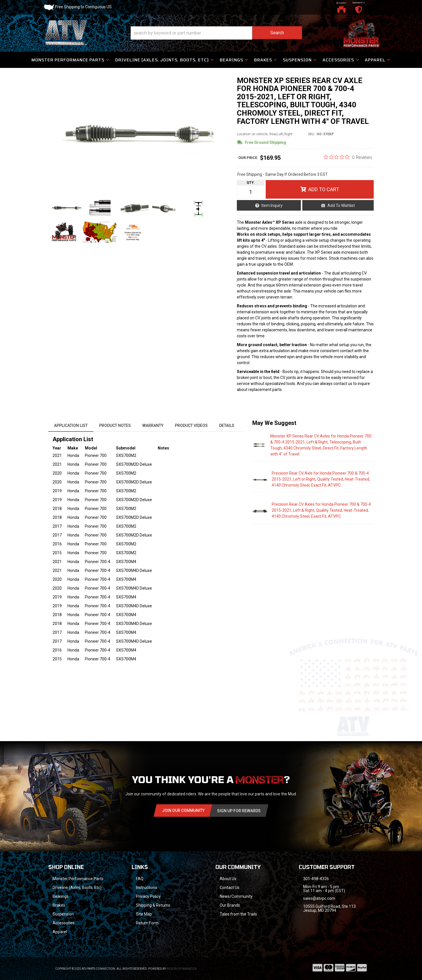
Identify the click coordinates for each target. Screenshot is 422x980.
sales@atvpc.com (319, 898)
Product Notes (115, 426)
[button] (216, 33)
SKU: (312, 134)
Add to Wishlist (341, 205)
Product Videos (191, 426)
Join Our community (183, 810)
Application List (71, 426)
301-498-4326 (316, 879)
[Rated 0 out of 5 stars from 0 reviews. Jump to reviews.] (348, 157)
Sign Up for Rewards (239, 811)
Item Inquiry (272, 205)
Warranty (153, 426)
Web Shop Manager (181, 969)
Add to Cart (324, 189)
